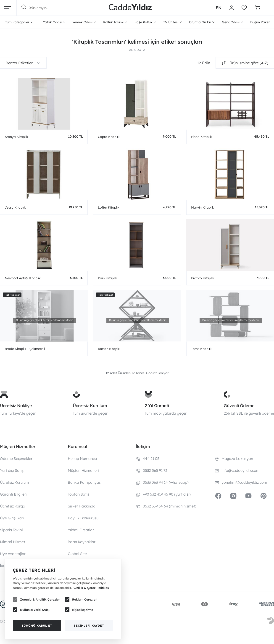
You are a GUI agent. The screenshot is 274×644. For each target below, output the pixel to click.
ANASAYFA (137, 50)
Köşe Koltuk (145, 22)
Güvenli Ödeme (239, 406)
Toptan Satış (79, 494)
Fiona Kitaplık (202, 137)
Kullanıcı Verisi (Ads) (31, 610)
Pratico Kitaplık (203, 278)
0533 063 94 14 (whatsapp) (166, 482)
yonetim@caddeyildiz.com (244, 482)
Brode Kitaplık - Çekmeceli (25, 349)
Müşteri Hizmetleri (83, 470)
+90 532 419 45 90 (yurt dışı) (167, 494)
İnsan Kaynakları (82, 542)
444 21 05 (151, 459)
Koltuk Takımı (115, 22)
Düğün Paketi (260, 22)
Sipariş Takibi (11, 530)
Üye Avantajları (13, 554)
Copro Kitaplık (109, 137)
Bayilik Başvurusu (83, 518)
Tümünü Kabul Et (37, 626)
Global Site (77, 554)
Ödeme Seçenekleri (17, 459)
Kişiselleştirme (79, 610)
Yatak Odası (54, 22)
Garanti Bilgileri (13, 494)
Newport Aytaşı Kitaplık (23, 278)
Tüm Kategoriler (19, 22)
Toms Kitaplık (201, 349)
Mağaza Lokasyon (237, 459)
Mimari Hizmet (13, 542)
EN (219, 8)
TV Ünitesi (173, 22)
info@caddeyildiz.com (241, 470)
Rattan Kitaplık (109, 349)
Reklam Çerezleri (81, 599)
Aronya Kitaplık (16, 137)
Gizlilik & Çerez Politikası (91, 588)
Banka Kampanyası (85, 482)
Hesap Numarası (82, 459)
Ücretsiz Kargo (13, 506)
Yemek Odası (84, 22)
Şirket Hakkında (82, 506)
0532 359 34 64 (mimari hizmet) (170, 506)
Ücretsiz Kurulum (90, 406)
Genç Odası (232, 22)
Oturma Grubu (202, 22)
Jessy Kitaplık (15, 207)
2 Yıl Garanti (157, 406)
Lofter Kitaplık (109, 207)
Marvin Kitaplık (203, 207)
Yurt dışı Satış (12, 470)
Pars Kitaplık (108, 278)
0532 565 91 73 (155, 470)
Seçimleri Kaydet (89, 626)
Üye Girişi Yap (12, 518)
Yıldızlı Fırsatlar (81, 530)
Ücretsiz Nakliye (16, 406)
